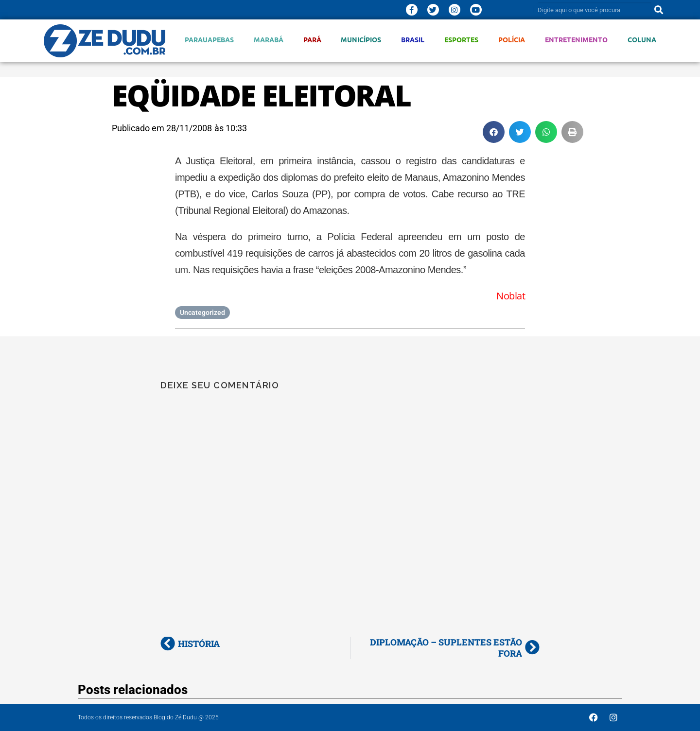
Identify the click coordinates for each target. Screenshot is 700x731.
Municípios (361, 40)
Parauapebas (209, 40)
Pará (312, 40)
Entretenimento (576, 40)
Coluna (642, 40)
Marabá (269, 40)
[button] (494, 132)
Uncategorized (202, 313)
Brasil (413, 40)
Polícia (512, 40)
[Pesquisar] (659, 10)
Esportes (461, 40)
